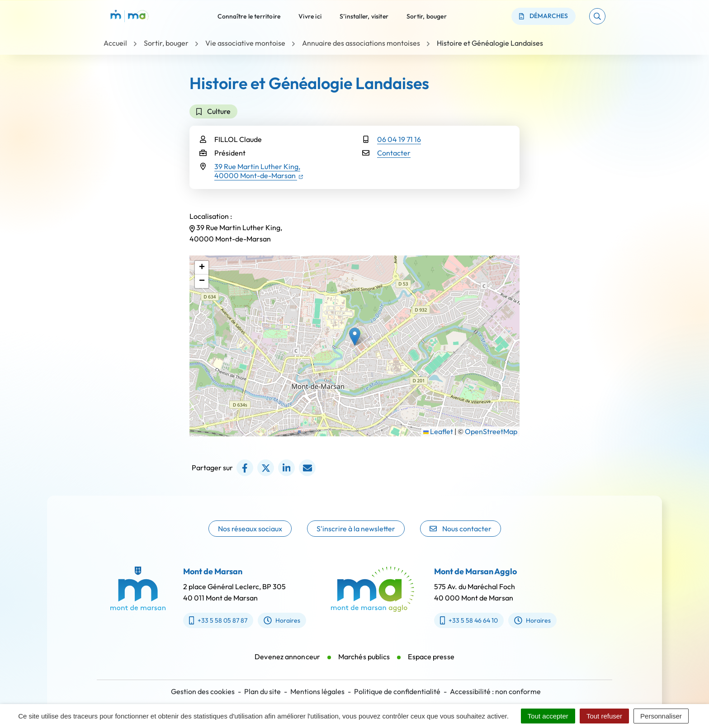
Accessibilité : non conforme (495, 691)
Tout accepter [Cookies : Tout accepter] (548, 716)
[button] (597, 16)
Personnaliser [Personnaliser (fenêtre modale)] (661, 716)
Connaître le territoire (249, 16)
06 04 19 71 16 (399, 139)
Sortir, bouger (427, 16)
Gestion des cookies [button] (203, 691)
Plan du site (262, 691)
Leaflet (438, 431)
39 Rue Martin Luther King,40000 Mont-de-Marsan (259, 171)
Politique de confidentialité (397, 691)
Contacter (394, 153)
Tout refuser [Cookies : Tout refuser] (604, 716)
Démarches (544, 16)
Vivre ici (310, 16)
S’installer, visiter (364, 16)
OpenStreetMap (491, 431)
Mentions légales (317, 691)
